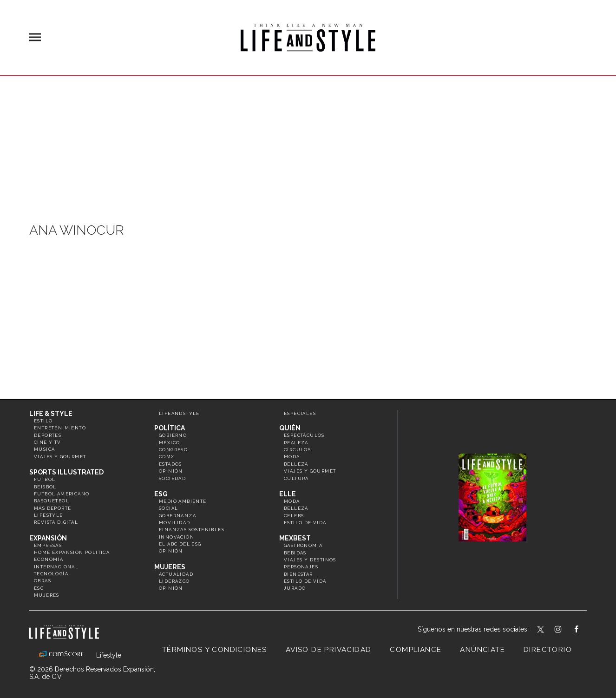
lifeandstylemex (566, 630)
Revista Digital (56, 522)
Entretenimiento (60, 428)
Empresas (48, 545)
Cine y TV (48, 442)
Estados (170, 464)
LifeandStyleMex (541, 630)
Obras (43, 581)
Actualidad (176, 574)
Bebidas (295, 553)
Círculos (297, 450)
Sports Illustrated (66, 472)
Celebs (294, 516)
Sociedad (172, 478)
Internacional (56, 567)
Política (170, 428)
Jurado (295, 588)
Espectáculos (304, 435)
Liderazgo (174, 581)
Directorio (548, 650)
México (169, 443)
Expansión (48, 538)
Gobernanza (177, 516)
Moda (292, 457)
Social (168, 508)
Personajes (301, 567)
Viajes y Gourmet (60, 457)
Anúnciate (482, 650)
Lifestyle (49, 515)
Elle (288, 494)
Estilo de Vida (305, 581)
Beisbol (45, 487)
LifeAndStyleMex (585, 630)
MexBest (295, 538)
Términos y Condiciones (215, 650)
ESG (39, 588)
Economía (49, 559)
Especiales (300, 413)
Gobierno (173, 435)
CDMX (167, 457)
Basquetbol (52, 501)
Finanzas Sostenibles (192, 530)
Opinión (171, 471)
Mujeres (47, 595)
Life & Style (51, 414)
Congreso (173, 450)
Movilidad (175, 523)
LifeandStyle (179, 413)
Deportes (48, 435)
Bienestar (298, 574)
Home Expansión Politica (72, 552)
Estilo (43, 421)
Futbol (45, 479)
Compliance (416, 650)
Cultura (296, 478)
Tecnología (51, 574)
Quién (290, 428)
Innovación (177, 537)
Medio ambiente (183, 501)
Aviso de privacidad (329, 650)
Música (44, 449)
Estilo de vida (305, 523)
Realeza (296, 443)
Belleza (296, 464)
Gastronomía (303, 545)
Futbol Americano (62, 494)
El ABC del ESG (180, 544)
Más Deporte (52, 508)
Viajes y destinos (310, 560)
